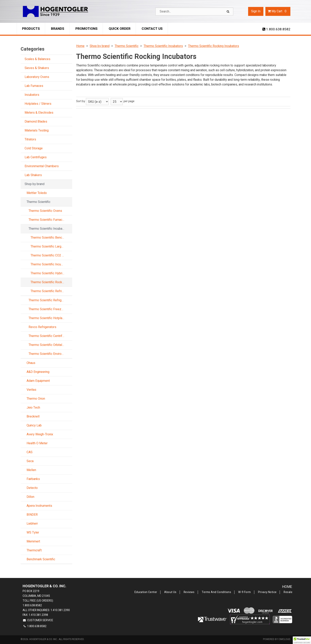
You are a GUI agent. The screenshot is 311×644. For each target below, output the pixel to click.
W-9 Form (244, 592)
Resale (288, 592)
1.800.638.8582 (276, 29)
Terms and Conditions (216, 592)
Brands (58, 29)
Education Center (146, 592)
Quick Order (120, 29)
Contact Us (152, 29)
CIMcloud (284, 639)
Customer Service (38, 620)
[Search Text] (194, 12)
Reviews (189, 592)
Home (287, 587)
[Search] (228, 12)
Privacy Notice (267, 592)
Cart (278, 11)
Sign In (256, 11)
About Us (170, 592)
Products (31, 29)
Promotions (86, 29)
